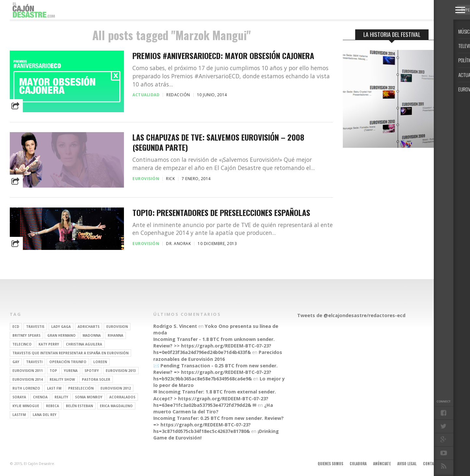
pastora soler (96, 379)
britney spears (26, 335)
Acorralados (122, 397)
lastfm (19, 415)
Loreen (100, 362)
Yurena (71, 371)
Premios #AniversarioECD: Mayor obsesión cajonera (223, 56)
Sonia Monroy (89, 397)
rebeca (53, 406)
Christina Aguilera (84, 344)
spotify (92, 371)
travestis (35, 327)
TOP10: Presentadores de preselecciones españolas (221, 213)
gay (16, 362)
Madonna (92, 335)
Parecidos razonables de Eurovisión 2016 (218, 355)
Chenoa (40, 397)
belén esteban (79, 406)
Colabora (358, 464)
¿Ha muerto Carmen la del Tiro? (213, 408)
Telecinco (22, 344)
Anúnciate (382, 464)
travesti (34, 362)
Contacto (432, 464)
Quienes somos (330, 464)
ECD (16, 327)
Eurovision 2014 (28, 379)
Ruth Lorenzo (26, 388)
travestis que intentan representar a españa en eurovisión (70, 353)
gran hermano (61, 335)
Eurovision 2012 (116, 388)
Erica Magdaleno (116, 406)
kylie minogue (26, 406)
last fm (54, 388)
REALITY (61, 397)
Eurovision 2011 (28, 371)
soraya (19, 397)
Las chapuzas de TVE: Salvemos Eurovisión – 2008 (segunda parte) (218, 142)
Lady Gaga (61, 327)
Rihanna (115, 335)
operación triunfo (68, 362)
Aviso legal (407, 464)
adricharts (89, 327)
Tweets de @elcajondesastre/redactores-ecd (351, 315)
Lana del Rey (45, 415)
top (53, 371)
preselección (81, 388)
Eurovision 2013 (121, 371)
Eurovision (117, 327)
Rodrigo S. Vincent (175, 326)
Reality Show (62, 379)
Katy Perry (49, 344)
